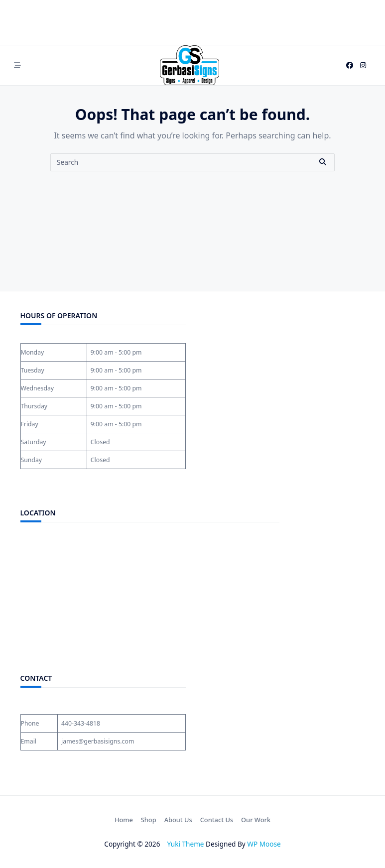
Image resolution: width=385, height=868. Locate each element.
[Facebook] (350, 65)
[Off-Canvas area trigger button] (18, 65)
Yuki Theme (186, 844)
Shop (149, 820)
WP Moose (264, 844)
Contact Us (217, 820)
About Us (178, 820)
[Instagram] (363, 65)
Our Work (256, 820)
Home (124, 820)
